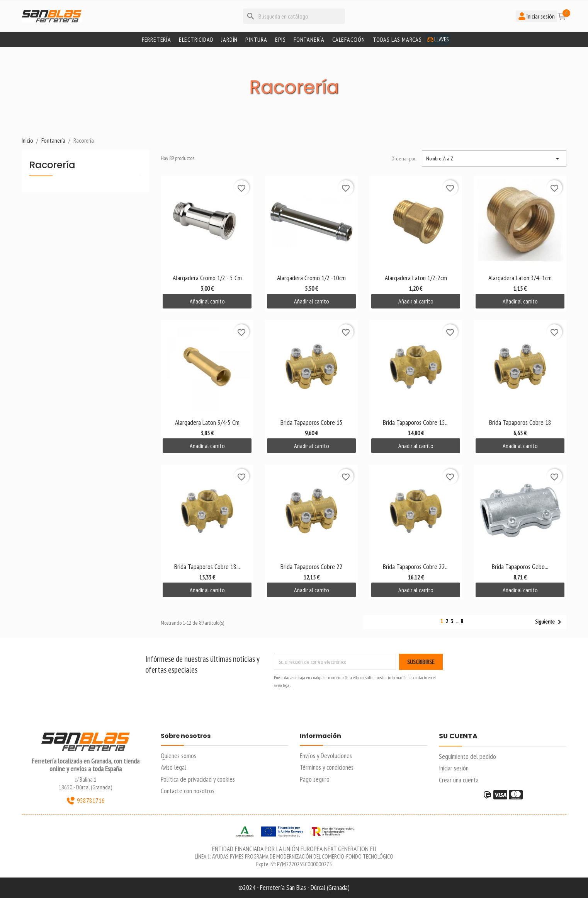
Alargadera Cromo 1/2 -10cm (311, 278)
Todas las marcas (397, 39)
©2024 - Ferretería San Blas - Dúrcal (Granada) (294, 887)
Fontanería (309, 39)
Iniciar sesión (454, 768)
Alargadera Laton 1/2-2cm (416, 278)
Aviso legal (173, 767)
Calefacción (349, 39)
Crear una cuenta (459, 780)
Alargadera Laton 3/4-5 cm (207, 422)
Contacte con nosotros (188, 791)
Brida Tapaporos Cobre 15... (416, 422)
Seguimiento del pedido (467, 756)
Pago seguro (315, 779)
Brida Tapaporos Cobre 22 (312, 567)
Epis (280, 39)
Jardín (229, 39)
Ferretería (156, 39)
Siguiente (550, 622)
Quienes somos (178, 756)
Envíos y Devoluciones (326, 756)
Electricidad (196, 39)
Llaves (438, 39)
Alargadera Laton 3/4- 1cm (520, 278)
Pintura (256, 39)
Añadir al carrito (207, 301)
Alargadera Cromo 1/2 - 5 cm (207, 278)
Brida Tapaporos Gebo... (520, 567)
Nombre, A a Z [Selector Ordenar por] (494, 158)
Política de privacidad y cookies (198, 779)
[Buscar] (294, 16)
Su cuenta (458, 737)
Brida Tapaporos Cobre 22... (416, 567)
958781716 (85, 801)
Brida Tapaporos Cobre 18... (207, 567)
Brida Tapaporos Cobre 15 (312, 422)
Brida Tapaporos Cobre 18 (520, 422)
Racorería (52, 166)
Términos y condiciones (327, 767)
